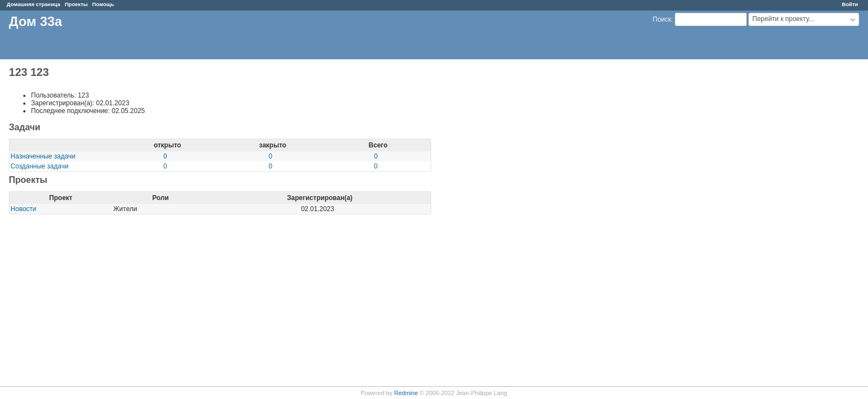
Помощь (103, 4)
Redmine (406, 393)
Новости (23, 209)
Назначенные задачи (43, 156)
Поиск (662, 19)
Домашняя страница (33, 4)
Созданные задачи (40, 166)
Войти (850, 4)
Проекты (76, 4)
